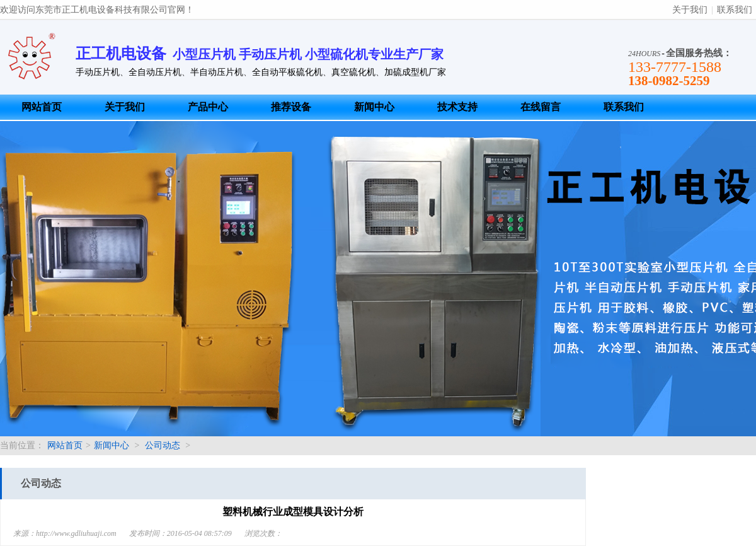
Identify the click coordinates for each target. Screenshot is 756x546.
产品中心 (208, 107)
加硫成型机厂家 (415, 72)
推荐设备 (291, 107)
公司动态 (163, 445)
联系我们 (735, 10)
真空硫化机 (353, 72)
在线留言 (541, 107)
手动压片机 (98, 72)
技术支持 (457, 107)
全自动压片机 (155, 72)
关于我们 (690, 10)
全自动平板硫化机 (287, 72)
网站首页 (42, 107)
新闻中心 (374, 107)
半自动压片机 (217, 72)
